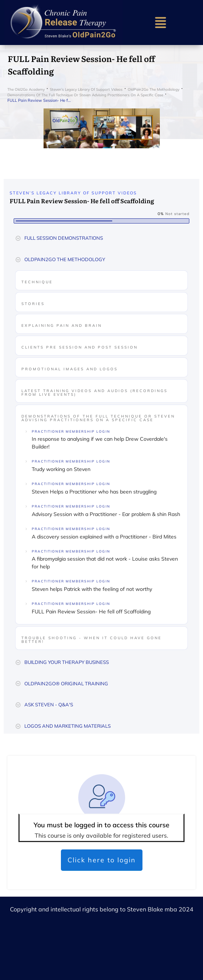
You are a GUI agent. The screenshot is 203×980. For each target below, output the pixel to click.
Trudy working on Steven (61, 469)
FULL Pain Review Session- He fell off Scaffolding (91, 612)
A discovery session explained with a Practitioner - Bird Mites (104, 537)
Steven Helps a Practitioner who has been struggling (94, 492)
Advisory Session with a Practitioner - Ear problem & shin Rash (106, 514)
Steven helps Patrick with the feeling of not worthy (92, 589)
